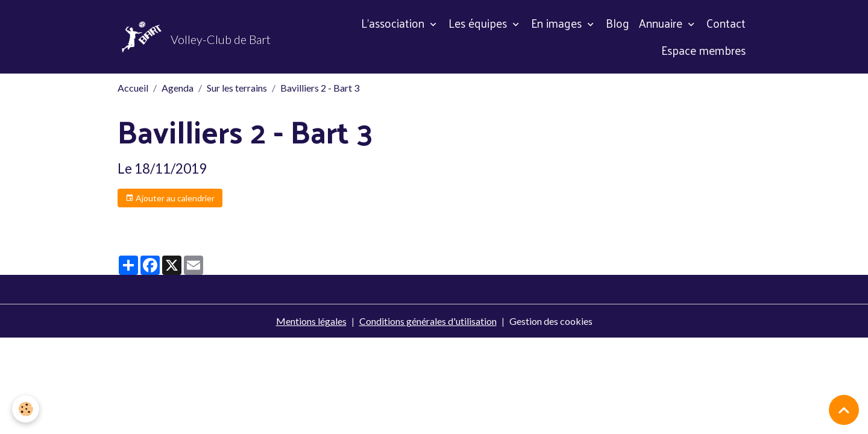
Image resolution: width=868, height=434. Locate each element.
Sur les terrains (237, 88)
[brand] (192, 37)
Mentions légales (311, 321)
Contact (726, 23)
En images (558, 23)
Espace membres (703, 50)
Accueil (133, 88)
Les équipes (479, 23)
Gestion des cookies (551, 321)
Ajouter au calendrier (170, 198)
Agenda (178, 88)
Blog (618, 23)
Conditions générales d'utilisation (428, 321)
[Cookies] (26, 409)
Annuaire (662, 23)
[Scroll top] (844, 410)
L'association (394, 23)
